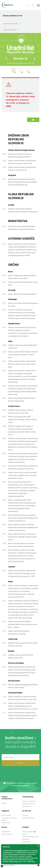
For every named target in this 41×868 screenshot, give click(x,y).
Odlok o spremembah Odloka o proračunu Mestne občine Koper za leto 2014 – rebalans (23, 624)
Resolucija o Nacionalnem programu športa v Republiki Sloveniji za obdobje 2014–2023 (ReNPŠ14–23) (22, 182)
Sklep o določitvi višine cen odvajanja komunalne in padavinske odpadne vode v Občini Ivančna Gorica (23, 518)
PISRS (9, 106)
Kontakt (25, 834)
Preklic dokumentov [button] (12, 30)
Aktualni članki (6, 832)
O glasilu (4, 803)
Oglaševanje (26, 839)
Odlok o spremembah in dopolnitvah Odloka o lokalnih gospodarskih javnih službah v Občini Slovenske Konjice (22, 715)
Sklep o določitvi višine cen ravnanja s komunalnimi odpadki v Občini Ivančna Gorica (22, 537)
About (32, 832)
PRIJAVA (20, 763)
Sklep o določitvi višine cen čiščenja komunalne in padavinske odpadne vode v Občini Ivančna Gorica (23, 527)
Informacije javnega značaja (30, 837)
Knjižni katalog (6, 823)
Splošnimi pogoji (23, 783)
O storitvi (25, 815)
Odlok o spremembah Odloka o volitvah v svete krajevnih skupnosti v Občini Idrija (23, 355)
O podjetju (25, 832)
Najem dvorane (27, 806)
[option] (21, 59)
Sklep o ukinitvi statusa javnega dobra (22, 294)
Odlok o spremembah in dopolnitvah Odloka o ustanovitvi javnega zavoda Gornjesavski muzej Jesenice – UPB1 (22, 573)
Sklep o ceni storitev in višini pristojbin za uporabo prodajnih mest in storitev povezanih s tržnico (23, 475)
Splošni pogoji (26, 842)
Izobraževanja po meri (29, 804)
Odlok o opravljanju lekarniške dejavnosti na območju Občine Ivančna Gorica (22, 419)
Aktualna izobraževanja (29, 801)
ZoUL (18, 96)
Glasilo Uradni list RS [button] (12, 24)
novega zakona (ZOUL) (20, 850)
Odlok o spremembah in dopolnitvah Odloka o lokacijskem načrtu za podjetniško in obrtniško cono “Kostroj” (23, 706)
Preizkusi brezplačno (28, 818)
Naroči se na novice (7, 834)
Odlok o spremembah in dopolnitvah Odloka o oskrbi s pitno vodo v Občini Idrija (22, 364)
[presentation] (21, 775)
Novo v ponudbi (6, 815)
